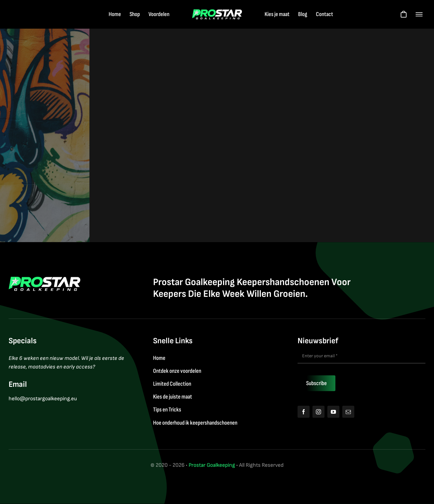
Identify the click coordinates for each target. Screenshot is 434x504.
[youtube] (333, 412)
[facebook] (304, 412)
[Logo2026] (217, 12)
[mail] (348, 412)
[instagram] (318, 412)
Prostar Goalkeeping (212, 465)
